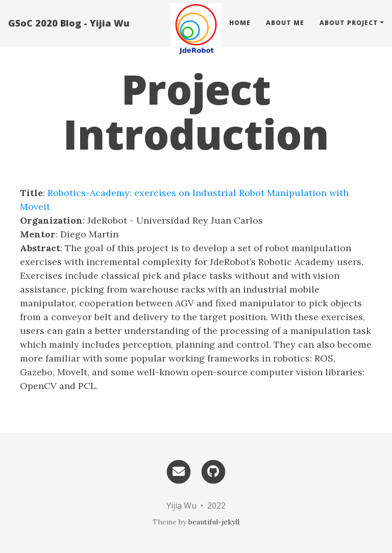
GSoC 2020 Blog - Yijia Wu (69, 23)
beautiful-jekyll (214, 522)
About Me (285, 23)
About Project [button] (349, 23)
